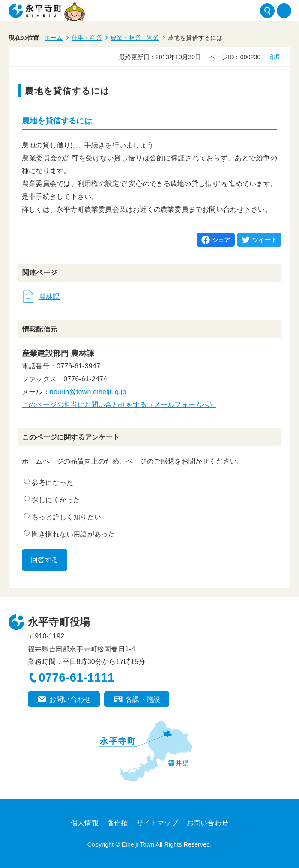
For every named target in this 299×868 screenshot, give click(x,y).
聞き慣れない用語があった (69, 534)
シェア (221, 240)
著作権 (118, 823)
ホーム (54, 38)
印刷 (275, 57)
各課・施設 (143, 699)
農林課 (49, 297)
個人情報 (85, 823)
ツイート (265, 240)
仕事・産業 (87, 38)
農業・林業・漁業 (135, 38)
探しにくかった (52, 500)
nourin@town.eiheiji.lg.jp (88, 392)
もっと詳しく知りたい (63, 517)
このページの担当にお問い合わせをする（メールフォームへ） (119, 405)
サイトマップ (157, 823)
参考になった (49, 482)
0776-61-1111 (76, 678)
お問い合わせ (70, 699)
